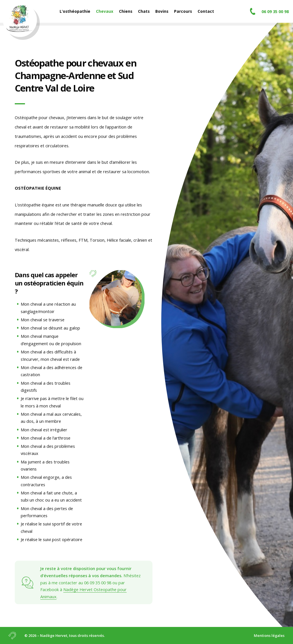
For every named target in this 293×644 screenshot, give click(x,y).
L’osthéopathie (75, 11)
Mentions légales (269, 635)
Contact (206, 11)
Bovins (162, 11)
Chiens (126, 11)
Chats (144, 11)
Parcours (183, 11)
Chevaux (105, 11)
